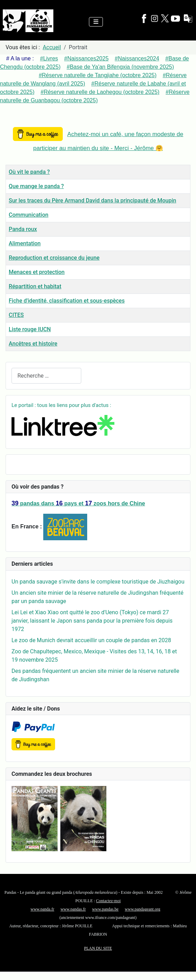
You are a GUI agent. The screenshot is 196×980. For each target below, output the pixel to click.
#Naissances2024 (137, 58)
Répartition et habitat (35, 286)
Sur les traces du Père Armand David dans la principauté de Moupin (92, 201)
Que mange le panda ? (36, 186)
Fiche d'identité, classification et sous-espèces (67, 301)
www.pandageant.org (143, 909)
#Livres (49, 58)
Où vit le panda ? (29, 172)
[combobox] (46, 376)
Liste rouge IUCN (30, 329)
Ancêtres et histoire (33, 344)
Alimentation (25, 243)
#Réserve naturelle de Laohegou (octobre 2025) (100, 92)
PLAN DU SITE (98, 948)
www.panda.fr (43, 909)
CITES (16, 315)
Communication (29, 215)
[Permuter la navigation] (96, 22)
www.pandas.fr (73, 909)
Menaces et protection (37, 272)
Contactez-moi (108, 901)
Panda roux (23, 229)
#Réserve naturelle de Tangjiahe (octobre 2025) (98, 75)
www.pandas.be (105, 909)
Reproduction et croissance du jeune (54, 258)
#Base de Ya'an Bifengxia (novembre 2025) (120, 67)
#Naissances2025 (86, 58)
